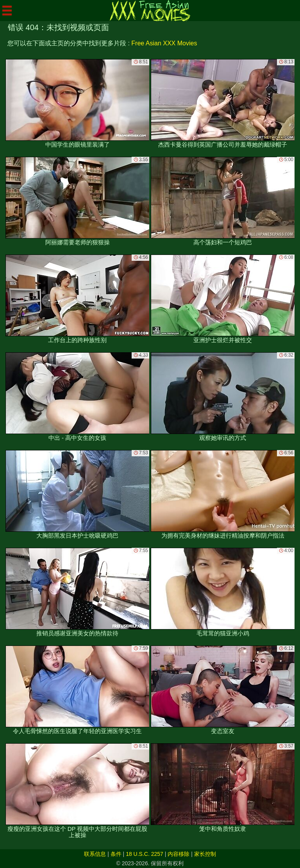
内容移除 (179, 854)
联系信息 (95, 854)
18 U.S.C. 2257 (145, 854)
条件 (116, 854)
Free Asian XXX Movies (164, 43)
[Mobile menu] (7, 11)
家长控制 (205, 854)
